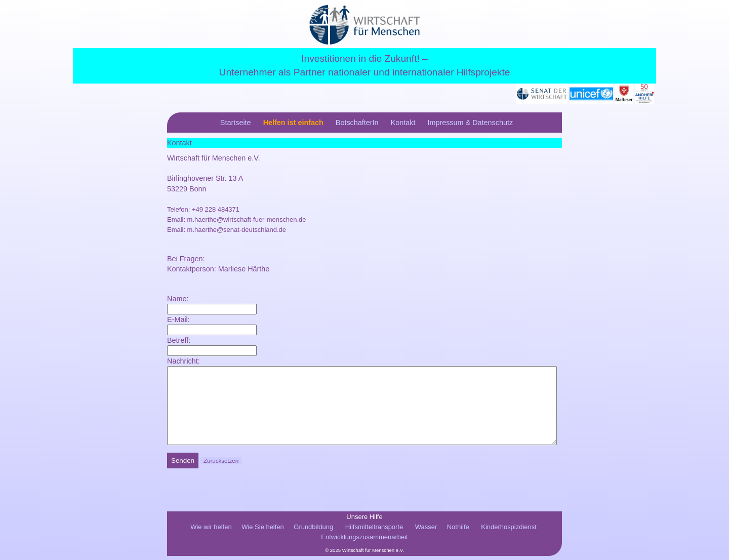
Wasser (426, 531)
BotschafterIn (357, 123)
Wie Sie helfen (263, 531)
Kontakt (403, 123)
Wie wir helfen (211, 531)
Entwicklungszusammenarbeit (364, 541)
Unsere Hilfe (364, 521)
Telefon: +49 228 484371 (203, 209)
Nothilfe (458, 531)
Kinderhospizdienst (509, 531)
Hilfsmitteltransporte (374, 531)
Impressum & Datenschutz (470, 123)
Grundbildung (313, 531)
